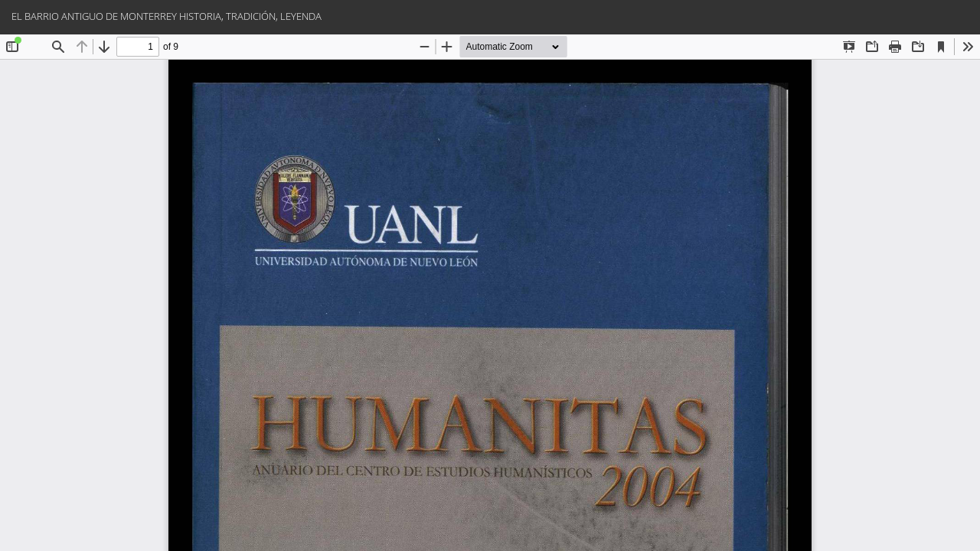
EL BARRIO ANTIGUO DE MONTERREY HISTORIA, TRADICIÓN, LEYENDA (167, 16)
